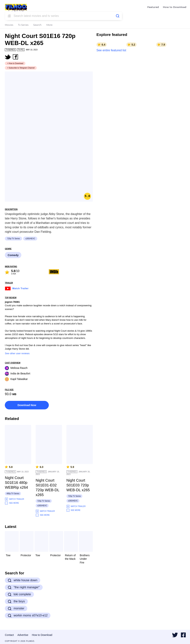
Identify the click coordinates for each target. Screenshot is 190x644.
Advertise (23, 635)
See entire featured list (111, 50)
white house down (23, 580)
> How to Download (15, 63)
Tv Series (23, 25)
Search (37, 25)
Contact (9, 635)
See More (12, 503)
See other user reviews (17, 353)
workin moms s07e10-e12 (28, 615)
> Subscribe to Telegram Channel (21, 68)
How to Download (175, 7)
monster (16, 608)
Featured (153, 7)
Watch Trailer (17, 288)
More (49, 25)
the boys (16, 601)
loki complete (19, 594)
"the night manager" (24, 587)
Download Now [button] (27, 405)
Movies (9, 25)
